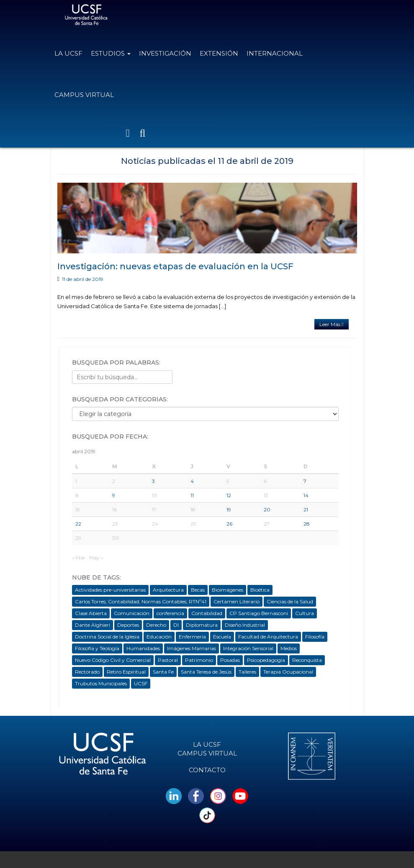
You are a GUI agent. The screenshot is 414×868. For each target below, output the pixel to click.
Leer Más (331, 324)
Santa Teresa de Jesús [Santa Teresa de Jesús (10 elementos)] (206, 672)
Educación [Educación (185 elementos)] (159, 637)
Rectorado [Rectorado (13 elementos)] (87, 672)
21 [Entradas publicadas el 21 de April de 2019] (306, 509)
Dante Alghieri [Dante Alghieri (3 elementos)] (93, 625)
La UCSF (68, 53)
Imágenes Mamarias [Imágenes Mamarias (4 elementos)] (192, 648)
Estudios (111, 53)
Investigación (165, 53)
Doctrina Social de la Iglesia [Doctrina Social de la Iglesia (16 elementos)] (107, 637)
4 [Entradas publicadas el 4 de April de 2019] (192, 481)
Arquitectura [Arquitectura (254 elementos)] (168, 590)
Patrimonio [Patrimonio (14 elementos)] (199, 660)
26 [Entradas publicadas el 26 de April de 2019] (229, 524)
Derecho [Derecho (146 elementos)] (156, 625)
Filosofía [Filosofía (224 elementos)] (315, 637)
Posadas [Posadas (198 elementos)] (230, 660)
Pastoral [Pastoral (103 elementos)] (168, 660)
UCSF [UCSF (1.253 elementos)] (141, 683)
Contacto (207, 770)
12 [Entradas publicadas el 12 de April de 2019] (229, 495)
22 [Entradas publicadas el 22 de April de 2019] (78, 524)
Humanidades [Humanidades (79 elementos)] (143, 648)
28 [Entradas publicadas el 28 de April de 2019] (307, 524)
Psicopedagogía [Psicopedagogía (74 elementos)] (266, 660)
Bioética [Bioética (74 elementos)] (260, 590)
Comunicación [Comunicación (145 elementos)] (132, 613)
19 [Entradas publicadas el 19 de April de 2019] (229, 509)
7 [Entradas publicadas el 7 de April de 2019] (305, 481)
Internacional (275, 53)
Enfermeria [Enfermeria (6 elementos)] (192, 637)
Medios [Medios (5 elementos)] (289, 648)
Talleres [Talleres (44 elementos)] (247, 672)
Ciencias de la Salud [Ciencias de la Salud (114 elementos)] (290, 601)
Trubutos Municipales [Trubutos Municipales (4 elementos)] (101, 683)
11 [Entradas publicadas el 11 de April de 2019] (192, 495)
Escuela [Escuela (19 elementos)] (222, 637)
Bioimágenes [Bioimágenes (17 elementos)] (228, 590)
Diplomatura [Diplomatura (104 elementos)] (202, 625)
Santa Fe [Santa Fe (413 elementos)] (163, 672)
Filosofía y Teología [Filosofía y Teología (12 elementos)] (97, 648)
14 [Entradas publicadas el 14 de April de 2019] (306, 495)
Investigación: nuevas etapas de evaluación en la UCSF (175, 266)
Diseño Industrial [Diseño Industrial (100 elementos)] (245, 625)
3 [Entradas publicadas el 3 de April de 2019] (153, 481)
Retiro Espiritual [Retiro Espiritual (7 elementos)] (126, 672)
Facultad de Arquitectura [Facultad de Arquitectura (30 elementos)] (268, 637)
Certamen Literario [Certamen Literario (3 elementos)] (237, 601)
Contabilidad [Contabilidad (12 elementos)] (207, 613)
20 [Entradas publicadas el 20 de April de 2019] (267, 509)
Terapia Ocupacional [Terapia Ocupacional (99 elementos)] (288, 672)
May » (96, 558)
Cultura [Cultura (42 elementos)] (305, 613)
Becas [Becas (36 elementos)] (198, 590)
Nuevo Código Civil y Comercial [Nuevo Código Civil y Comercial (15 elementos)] (113, 660)
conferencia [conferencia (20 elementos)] (170, 613)
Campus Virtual (84, 95)
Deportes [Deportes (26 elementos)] (128, 625)
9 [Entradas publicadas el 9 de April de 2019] (114, 495)
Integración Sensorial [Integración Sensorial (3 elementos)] (248, 648)
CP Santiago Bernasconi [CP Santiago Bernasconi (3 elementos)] (259, 613)
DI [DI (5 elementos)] (176, 625)
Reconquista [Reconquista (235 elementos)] (307, 660)
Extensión (219, 53)
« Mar (79, 558)
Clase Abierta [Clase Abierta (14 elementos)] (91, 613)
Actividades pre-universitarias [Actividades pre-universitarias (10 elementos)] (110, 590)
